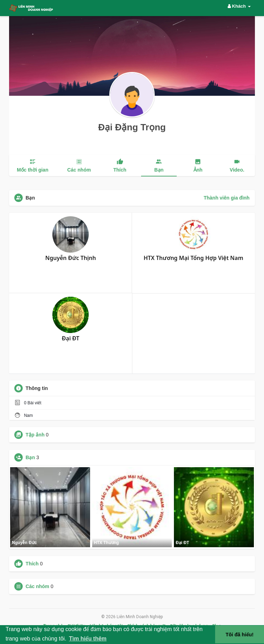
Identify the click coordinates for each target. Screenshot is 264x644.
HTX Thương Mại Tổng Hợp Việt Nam (193, 258)
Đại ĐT (71, 338)
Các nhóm (37, 586)
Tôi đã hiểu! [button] (240, 635)
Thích (32, 564)
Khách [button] (239, 6)
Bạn (30, 457)
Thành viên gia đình (226, 198)
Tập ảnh (35, 435)
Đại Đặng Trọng (132, 127)
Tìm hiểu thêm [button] (88, 639)
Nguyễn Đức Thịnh (71, 258)
